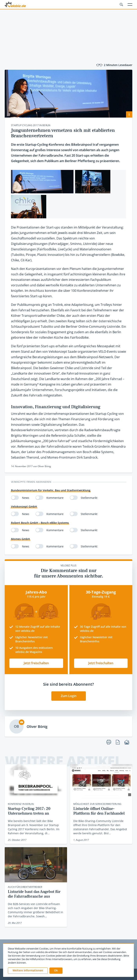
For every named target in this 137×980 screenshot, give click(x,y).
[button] (56, 971)
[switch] (15, 498)
